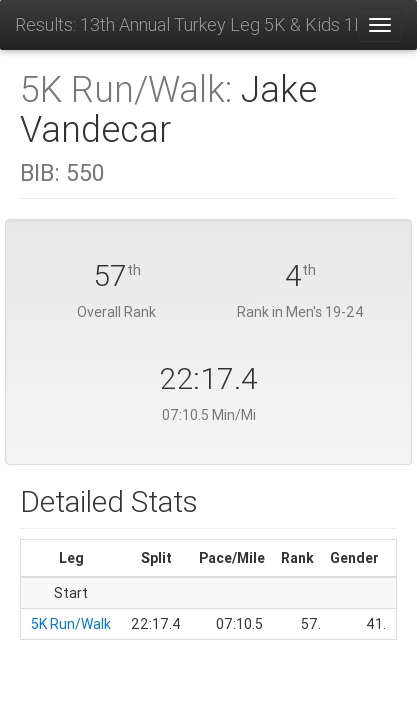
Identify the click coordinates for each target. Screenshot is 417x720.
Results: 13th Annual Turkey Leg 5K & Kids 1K (186, 24)
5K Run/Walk (71, 624)
